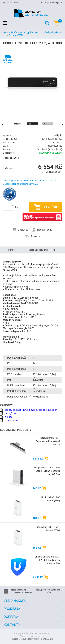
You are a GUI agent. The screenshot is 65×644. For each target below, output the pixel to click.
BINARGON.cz (47, 639)
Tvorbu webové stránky (23, 639)
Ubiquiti (58, 135)
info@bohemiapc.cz (53, 2)
